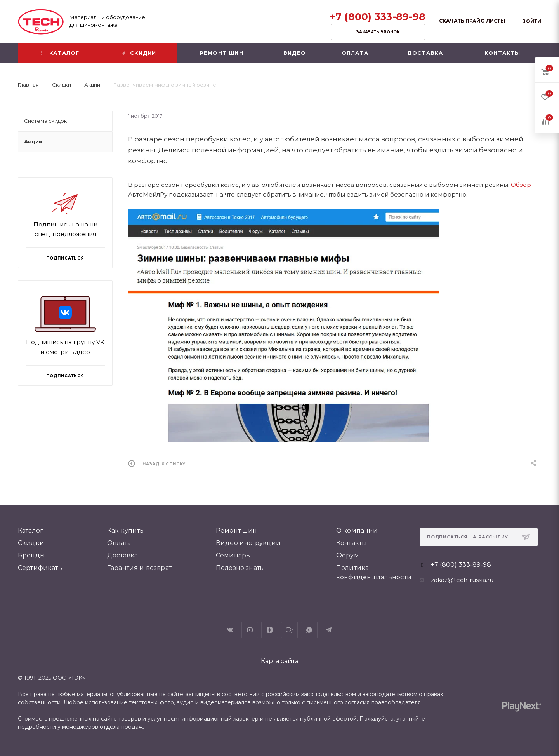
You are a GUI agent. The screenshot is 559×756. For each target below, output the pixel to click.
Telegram (329, 630)
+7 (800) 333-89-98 (378, 17)
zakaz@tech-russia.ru (462, 580)
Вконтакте (230, 630)
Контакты (352, 543)
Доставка (122, 555)
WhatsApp (309, 630)
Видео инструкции (248, 543)
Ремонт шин (237, 530)
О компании (357, 530)
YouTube (250, 630)
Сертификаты (41, 568)
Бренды (31, 555)
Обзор (521, 185)
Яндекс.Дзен (270, 630)
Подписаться (65, 376)
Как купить (126, 530)
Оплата (119, 543)
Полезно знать (240, 568)
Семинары (233, 555)
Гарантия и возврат (139, 568)
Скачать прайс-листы (472, 21)
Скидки (31, 543)
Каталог (30, 530)
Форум (348, 555)
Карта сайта (280, 661)
